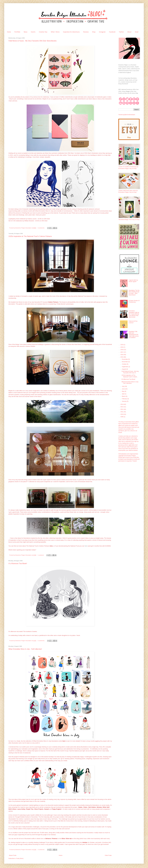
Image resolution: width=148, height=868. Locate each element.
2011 (122, 412)
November (125, 362)
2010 (122, 414)
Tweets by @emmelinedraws (127, 115)
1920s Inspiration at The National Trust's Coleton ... (130, 376)
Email (137, 32)
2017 (122, 352)
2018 (122, 350)
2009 (122, 417)
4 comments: (41, 228)
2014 (122, 404)
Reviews (86, 32)
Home (9, 32)
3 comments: (41, 641)
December (125, 359)
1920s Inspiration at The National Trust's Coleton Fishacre (30, 236)
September (125, 367)
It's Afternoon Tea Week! (18, 564)
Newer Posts (13, 855)
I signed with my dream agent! (133, 281)
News (26, 32)
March (124, 396)
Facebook (112, 32)
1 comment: (41, 555)
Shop (94, 32)
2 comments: (41, 850)
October (124, 364)
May (123, 391)
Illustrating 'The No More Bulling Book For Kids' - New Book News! (134, 293)
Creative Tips (43, 32)
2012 (122, 409)
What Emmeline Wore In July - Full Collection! (25, 649)
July (123, 386)
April (123, 394)
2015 (122, 357)
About (129, 32)
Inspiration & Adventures (71, 32)
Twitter (121, 32)
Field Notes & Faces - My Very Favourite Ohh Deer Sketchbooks (33, 41)
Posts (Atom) (20, 858)
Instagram (102, 32)
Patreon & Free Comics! (133, 322)
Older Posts (108, 855)
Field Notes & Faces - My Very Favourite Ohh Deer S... (130, 372)
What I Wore (55, 32)
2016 (122, 355)
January (124, 401)
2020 (122, 345)
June (123, 389)
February (125, 399)
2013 (122, 407)
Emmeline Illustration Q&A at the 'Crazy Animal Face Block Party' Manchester (134, 314)
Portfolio (17, 32)
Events (33, 32)
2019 (122, 347)
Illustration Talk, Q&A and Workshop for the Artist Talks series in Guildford (134, 335)
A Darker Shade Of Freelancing (134, 301)
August (124, 369)
